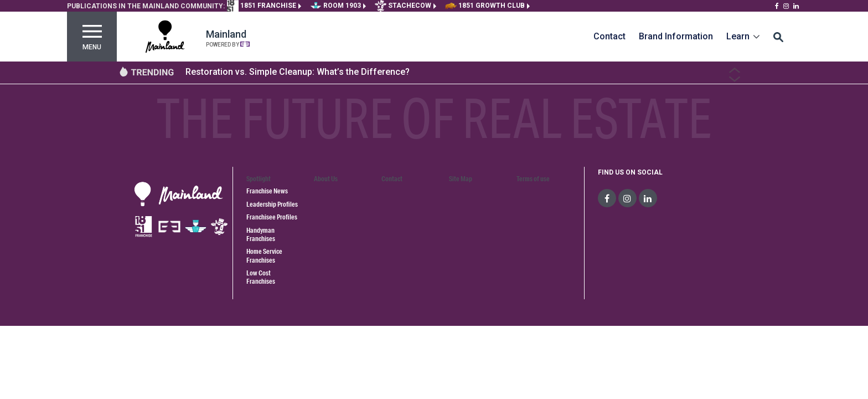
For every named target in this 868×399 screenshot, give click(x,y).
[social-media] (607, 198)
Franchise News (267, 191)
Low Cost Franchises (261, 277)
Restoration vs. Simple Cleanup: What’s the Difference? (298, 72)
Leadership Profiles (272, 204)
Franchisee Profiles (272, 217)
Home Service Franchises (264, 255)
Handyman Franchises (261, 234)
